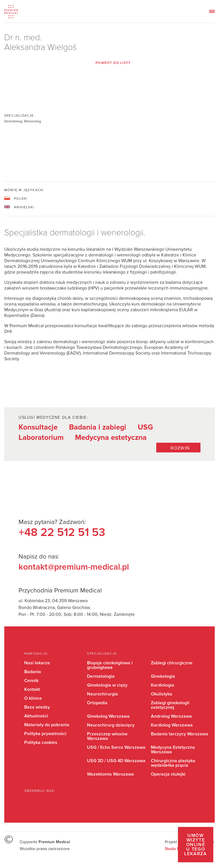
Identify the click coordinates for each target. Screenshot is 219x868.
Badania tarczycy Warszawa (180, 734)
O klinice (33, 698)
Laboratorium (41, 438)
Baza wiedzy (37, 707)
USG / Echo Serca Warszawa (116, 747)
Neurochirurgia (103, 694)
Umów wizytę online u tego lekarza (195, 845)
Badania (33, 672)
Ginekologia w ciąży (107, 685)
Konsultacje (38, 427)
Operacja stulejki (168, 774)
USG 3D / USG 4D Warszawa (116, 761)
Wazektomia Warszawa (110, 774)
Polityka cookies (41, 742)
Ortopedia (97, 703)
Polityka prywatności (45, 734)
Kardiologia (163, 685)
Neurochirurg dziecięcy (111, 725)
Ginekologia (163, 676)
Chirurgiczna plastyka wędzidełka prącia (173, 763)
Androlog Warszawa (171, 716)
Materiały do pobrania (47, 725)
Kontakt (32, 689)
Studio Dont (175, 849)
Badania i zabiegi (98, 427)
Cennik (31, 681)
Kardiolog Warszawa (172, 725)
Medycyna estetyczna (111, 438)
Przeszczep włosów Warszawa (107, 736)
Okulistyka (162, 694)
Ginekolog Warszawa (108, 716)
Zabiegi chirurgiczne (172, 663)
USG (145, 427)
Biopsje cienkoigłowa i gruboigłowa (110, 665)
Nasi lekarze (37, 663)
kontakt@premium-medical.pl (74, 567)
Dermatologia (101, 676)
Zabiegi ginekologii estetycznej (170, 705)
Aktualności (36, 716)
